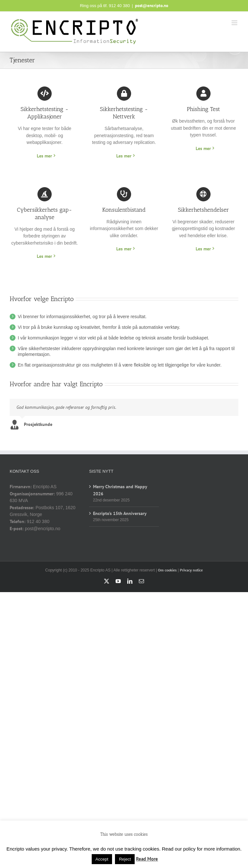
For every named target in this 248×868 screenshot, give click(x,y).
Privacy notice (191, 570)
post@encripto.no (152, 6)
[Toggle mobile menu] (235, 23)
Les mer (44, 156)
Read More (147, 859)
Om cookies (167, 570)
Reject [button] (125, 859)
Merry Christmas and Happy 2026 (120, 490)
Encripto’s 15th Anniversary (120, 513)
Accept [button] (102, 859)
